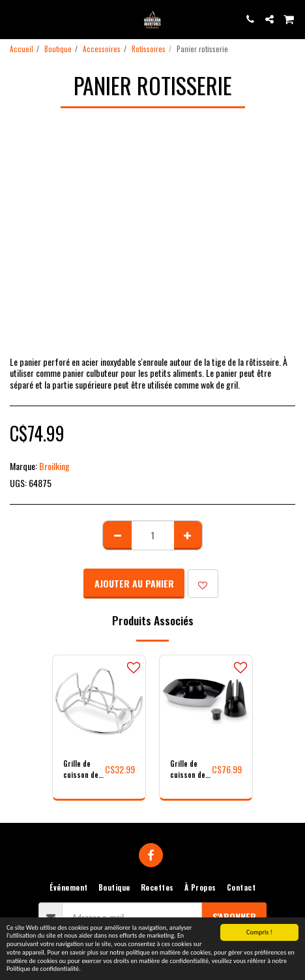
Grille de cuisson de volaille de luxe (188, 769)
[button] (14, 19)
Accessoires (102, 49)
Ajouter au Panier (134, 583)
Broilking (54, 466)
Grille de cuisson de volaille (81, 769)
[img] (99, 702)
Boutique (58, 49)
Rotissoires (149, 49)
